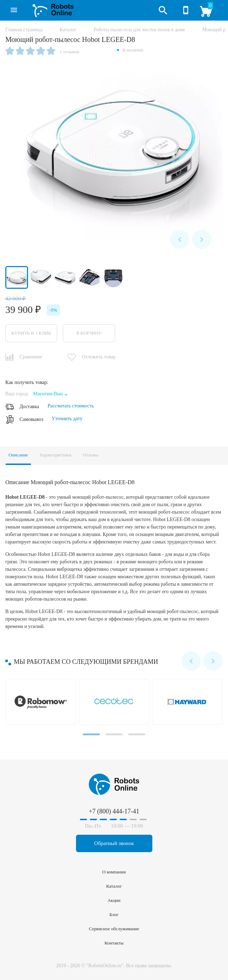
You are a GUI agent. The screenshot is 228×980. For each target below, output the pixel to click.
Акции (114, 900)
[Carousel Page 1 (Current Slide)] (91, 734)
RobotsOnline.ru (51, 10)
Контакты (114, 943)
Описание (18, 455)
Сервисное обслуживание (114, 929)
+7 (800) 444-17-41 (186, 10)
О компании (114, 872)
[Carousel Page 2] (114, 734)
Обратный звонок (114, 843)
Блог (114, 914)
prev (180, 239)
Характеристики (55, 455)
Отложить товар (99, 357)
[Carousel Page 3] (137, 734)
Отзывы (91, 455)
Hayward (189, 702)
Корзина (208, 13)
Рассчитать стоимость (71, 406)
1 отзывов (69, 52)
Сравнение (31, 357)
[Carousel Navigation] (191, 239)
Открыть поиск (163, 10)
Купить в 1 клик (31, 333)
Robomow (42, 702)
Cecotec (116, 702)
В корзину (89, 333)
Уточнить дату (67, 419)
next (202, 239)
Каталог (11, 7)
